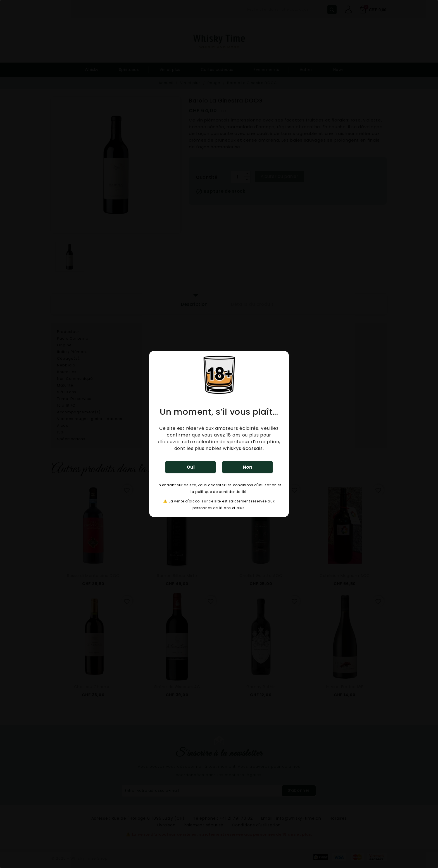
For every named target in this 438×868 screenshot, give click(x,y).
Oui (191, 467)
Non (247, 467)
